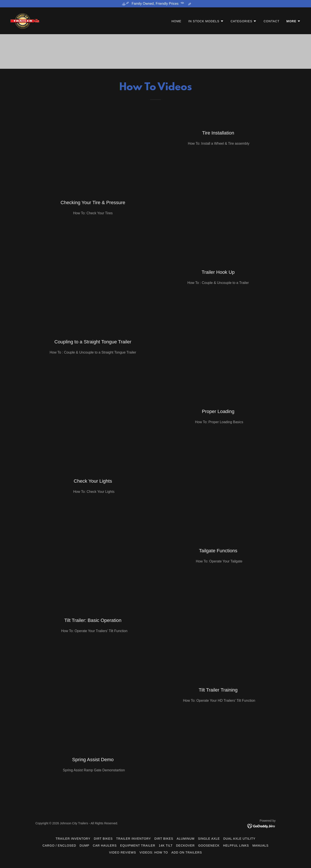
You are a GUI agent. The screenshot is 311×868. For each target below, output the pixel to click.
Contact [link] (271, 21)
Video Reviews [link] (123, 852)
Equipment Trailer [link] (138, 846)
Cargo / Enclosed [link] (59, 846)
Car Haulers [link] (105, 846)
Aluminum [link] (186, 839)
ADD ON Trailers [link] (187, 852)
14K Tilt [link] (166, 846)
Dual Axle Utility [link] (239, 839)
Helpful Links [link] (236, 846)
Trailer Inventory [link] (73, 839)
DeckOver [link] (185, 846)
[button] (206, 21)
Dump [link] (85, 846)
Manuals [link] (261, 846)
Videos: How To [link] (154, 852)
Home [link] (176, 21)
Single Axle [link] (209, 839)
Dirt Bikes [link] (103, 839)
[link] (25, 20)
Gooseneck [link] (209, 846)
